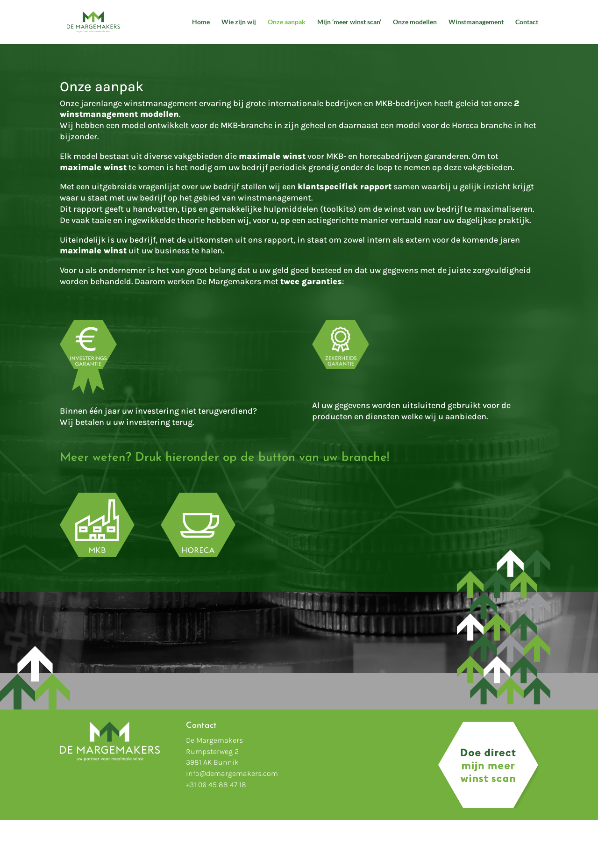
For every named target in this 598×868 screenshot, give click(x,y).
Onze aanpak (287, 22)
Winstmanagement (476, 22)
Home (201, 22)
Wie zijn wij (239, 22)
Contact (527, 22)
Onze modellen (415, 22)
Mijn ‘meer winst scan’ (349, 22)
